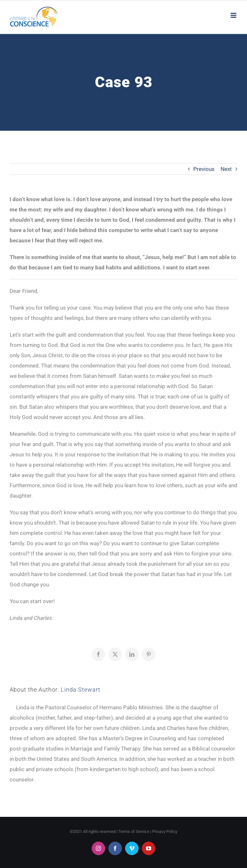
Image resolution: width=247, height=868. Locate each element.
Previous (204, 169)
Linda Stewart (81, 690)
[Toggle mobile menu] (234, 15)
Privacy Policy (165, 831)
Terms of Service (134, 831)
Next (226, 169)
